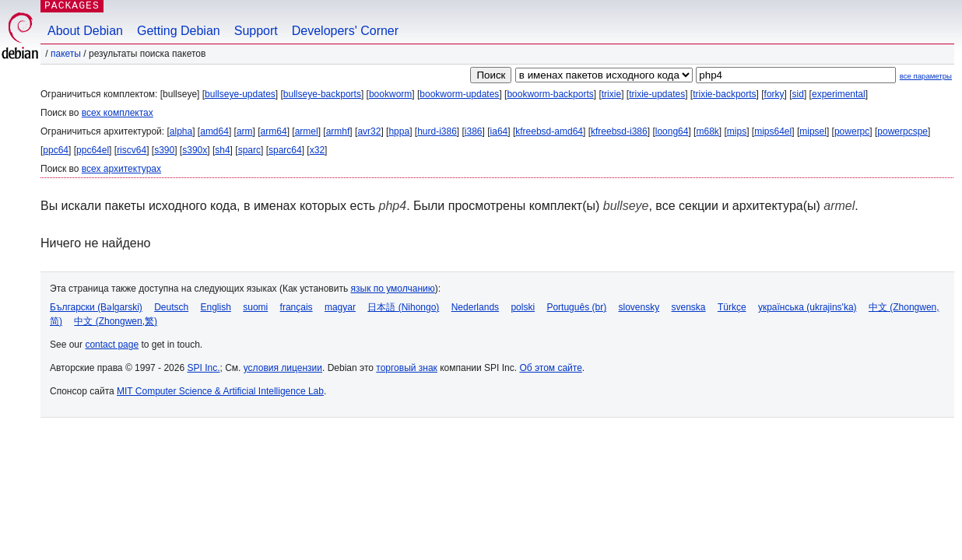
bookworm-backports (550, 94)
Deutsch (171, 307)
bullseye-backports (322, 94)
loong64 (672, 131)
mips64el (773, 131)
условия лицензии (283, 368)
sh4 (222, 150)
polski (523, 307)
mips (737, 131)
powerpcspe (902, 131)
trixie (611, 94)
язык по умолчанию (393, 289)
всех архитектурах (121, 169)
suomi (255, 307)
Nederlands (475, 307)
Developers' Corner (345, 31)
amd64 (214, 131)
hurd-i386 (437, 131)
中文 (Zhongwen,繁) (116, 321)
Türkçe (732, 307)
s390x (195, 150)
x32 (317, 150)
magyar (340, 307)
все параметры (926, 76)
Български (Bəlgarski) (96, 307)
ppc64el (93, 150)
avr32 (369, 131)
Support (256, 31)
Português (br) (576, 307)
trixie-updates (657, 94)
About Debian (85, 31)
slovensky (639, 307)
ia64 (499, 131)
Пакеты (66, 54)
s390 (164, 150)
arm (245, 131)
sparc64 (285, 150)
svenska (689, 307)
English (216, 307)
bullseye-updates (240, 94)
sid (798, 94)
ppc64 (56, 150)
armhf (338, 131)
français (297, 307)
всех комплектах (118, 113)
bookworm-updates (459, 94)
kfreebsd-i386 (619, 131)
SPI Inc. (203, 368)
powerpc (852, 131)
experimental (839, 94)
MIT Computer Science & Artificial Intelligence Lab (220, 391)
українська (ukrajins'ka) (808, 307)
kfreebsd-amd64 (549, 131)
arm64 (274, 131)
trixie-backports (724, 94)
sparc (249, 150)
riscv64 (132, 150)
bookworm (390, 94)
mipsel (813, 131)
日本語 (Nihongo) (403, 307)
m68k (707, 131)
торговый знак (407, 368)
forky (774, 94)
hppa (399, 131)
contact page (112, 345)
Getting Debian (179, 31)
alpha (181, 131)
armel (307, 131)
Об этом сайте (550, 368)
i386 (474, 131)
